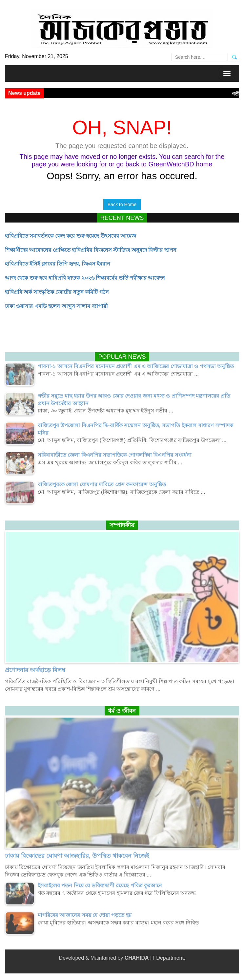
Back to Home (122, 204)
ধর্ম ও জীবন (122, 711)
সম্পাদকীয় (122, 525)
